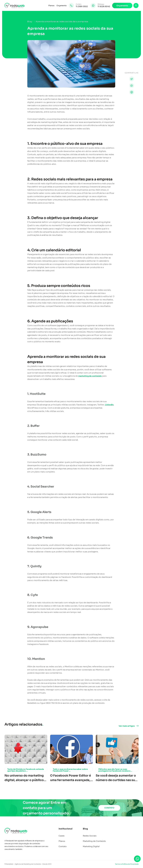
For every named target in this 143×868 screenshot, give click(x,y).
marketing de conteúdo (90, 376)
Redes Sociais (90, 836)
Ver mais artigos (127, 726)
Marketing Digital (91, 847)
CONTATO (109, 808)
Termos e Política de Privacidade (127, 864)
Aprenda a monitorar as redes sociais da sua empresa (62, 22)
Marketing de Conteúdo (94, 841)
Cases (62, 836)
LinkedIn (109, 405)
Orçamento (62, 6)
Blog (30, 22)
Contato (63, 847)
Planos (51, 6)
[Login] (136, 6)
